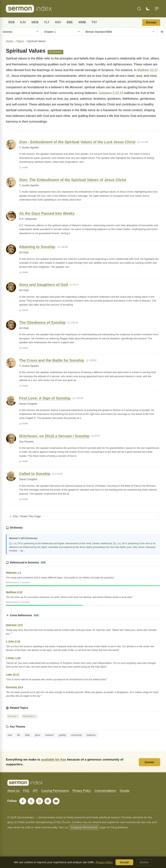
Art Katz (24, 252)
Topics (20, 41)
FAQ (26, 791)
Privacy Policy (82, 791)
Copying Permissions (55, 791)
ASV (58, 22)
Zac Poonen (26, 442)
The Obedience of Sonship (42, 323)
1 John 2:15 (13, 641)
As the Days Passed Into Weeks (47, 213)
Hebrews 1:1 (14, 573)
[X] (31, 801)
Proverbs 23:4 (14, 687)
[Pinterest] (48, 801)
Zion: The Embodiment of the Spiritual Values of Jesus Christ (73, 180)
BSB (12, 22)
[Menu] (157, 9)
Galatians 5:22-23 (111, 93)
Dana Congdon (28, 404)
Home (9, 41)
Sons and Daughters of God (43, 285)
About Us (13, 791)
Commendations (105, 791)
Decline (144, 862)
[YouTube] (57, 801)
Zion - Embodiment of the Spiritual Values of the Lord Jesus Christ (77, 142)
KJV (23, 22)
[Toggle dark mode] (148, 9)
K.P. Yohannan (28, 219)
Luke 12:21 (13, 675)
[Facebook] (23, 801)
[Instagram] (40, 801)
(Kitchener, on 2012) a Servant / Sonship (54, 436)
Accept (124, 862)
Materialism (29, 716)
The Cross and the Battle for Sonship (52, 360)
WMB (82, 22)
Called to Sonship (35, 474)
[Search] (139, 9)
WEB (35, 22)
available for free (54, 759)
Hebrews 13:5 (14, 625)
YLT (47, 22)
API (35, 791)
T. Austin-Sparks (29, 147)
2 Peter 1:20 (13, 658)
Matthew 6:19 (14, 592)
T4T (94, 22)
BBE (70, 22)
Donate (151, 22)
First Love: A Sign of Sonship (45, 398)
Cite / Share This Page (83, 516)
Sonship (13, 716)
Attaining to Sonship (37, 247)
